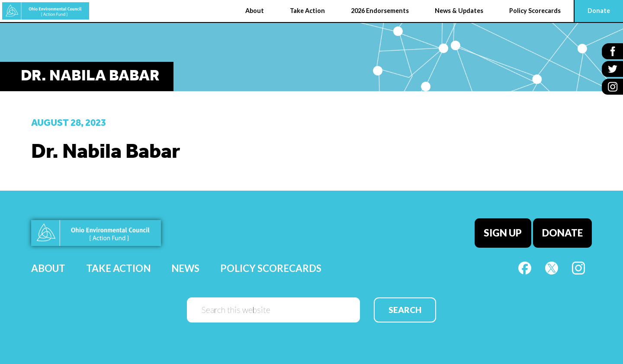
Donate (562, 233)
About (48, 268)
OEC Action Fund (46, 11)
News (185, 268)
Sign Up (503, 233)
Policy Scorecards (271, 268)
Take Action (118, 268)
